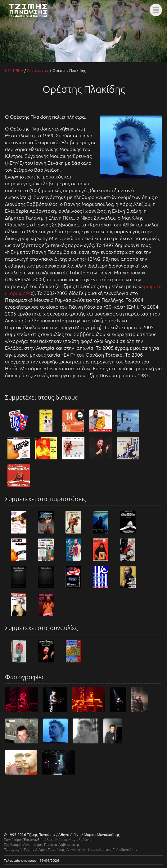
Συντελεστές (38, 70)
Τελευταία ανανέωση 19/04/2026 (32, 860)
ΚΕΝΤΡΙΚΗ (14, 70)
